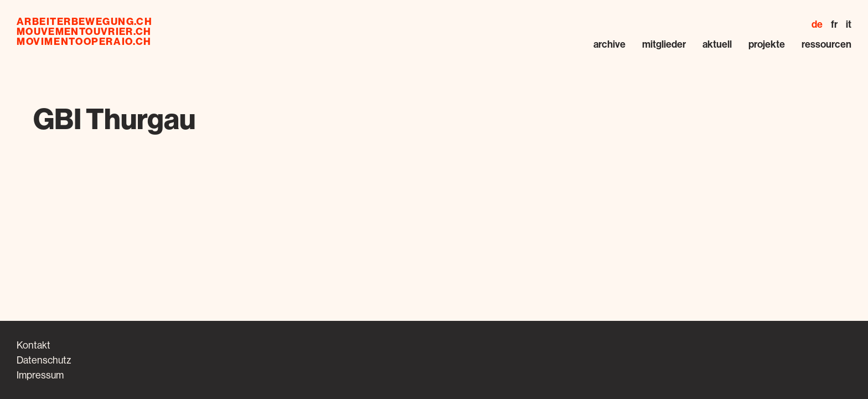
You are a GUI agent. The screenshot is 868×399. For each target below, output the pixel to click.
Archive (609, 44)
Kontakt (33, 345)
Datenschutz (44, 360)
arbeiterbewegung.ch (84, 22)
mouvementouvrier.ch (84, 32)
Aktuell (717, 44)
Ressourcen (826, 44)
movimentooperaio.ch (84, 42)
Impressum (40, 375)
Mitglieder (664, 44)
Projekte (767, 44)
